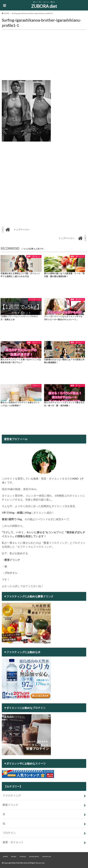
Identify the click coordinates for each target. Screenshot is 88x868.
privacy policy (34, 856)
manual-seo (47, 856)
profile (5, 856)
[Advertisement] (44, 56)
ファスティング (12, 795)
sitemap (23, 856)
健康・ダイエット (13, 842)
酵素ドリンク (10, 805)
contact (14, 856)
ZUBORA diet (44, 6)
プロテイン (9, 833)
